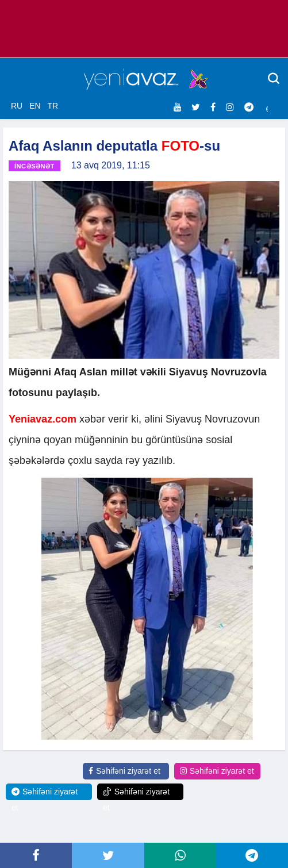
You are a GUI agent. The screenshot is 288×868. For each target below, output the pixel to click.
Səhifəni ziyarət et (124, 771)
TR (53, 106)
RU (17, 106)
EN (35, 106)
